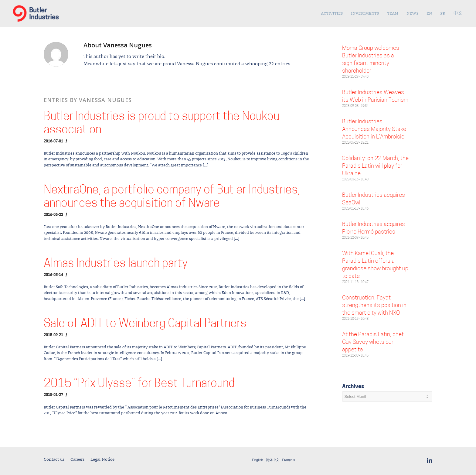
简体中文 (273, 460)
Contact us (54, 460)
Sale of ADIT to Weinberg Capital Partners (145, 324)
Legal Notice (102, 460)
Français (288, 460)
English (258, 460)
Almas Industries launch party (116, 264)
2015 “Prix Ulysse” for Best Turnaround (139, 384)
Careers (77, 460)
